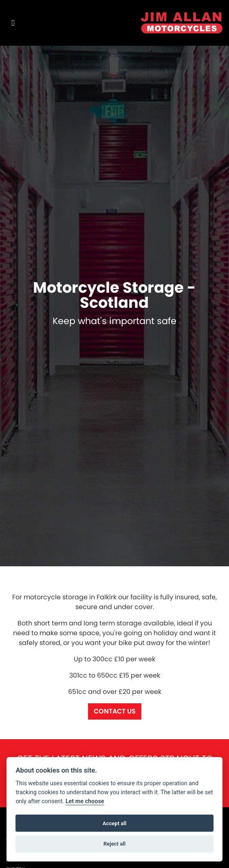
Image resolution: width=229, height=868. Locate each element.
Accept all (114, 823)
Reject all (114, 844)
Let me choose (85, 801)
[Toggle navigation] (13, 23)
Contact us (115, 711)
